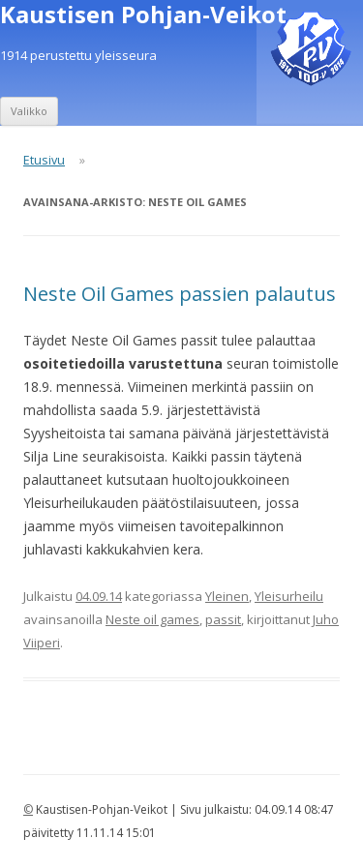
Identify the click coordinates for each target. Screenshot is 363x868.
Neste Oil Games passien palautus (180, 294)
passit (223, 619)
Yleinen (227, 596)
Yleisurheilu (289, 596)
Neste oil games (152, 619)
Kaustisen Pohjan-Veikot (143, 15)
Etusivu (44, 160)
